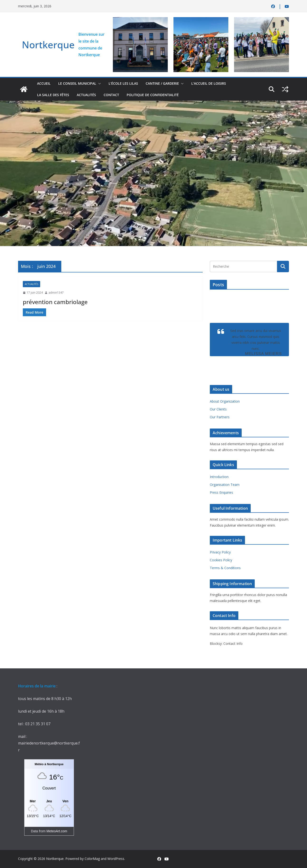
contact (111, 95)
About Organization (225, 401)
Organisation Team (225, 485)
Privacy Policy (220, 552)
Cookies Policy (221, 560)
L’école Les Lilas (123, 83)
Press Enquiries (221, 492)
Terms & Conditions (225, 568)
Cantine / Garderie (162, 83)
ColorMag (92, 859)
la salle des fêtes (53, 95)
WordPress (116, 859)
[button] (99, 84)
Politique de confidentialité (153, 95)
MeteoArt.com (57, 831)
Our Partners (220, 417)
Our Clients (218, 409)
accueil (44, 83)
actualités (86, 95)
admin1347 (56, 293)
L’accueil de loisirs (209, 83)
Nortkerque (48, 45)
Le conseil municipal (77, 83)
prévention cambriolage (55, 302)
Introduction (219, 477)
